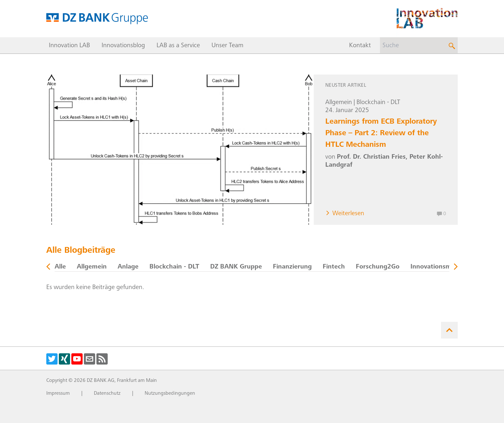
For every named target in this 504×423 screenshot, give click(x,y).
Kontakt (360, 46)
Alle (60, 267)
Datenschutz (107, 393)
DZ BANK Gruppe (236, 267)
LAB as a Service (178, 46)
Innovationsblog (123, 46)
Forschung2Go (378, 267)
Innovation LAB (69, 46)
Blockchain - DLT (378, 103)
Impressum (58, 393)
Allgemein (339, 103)
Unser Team (227, 46)
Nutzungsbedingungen (170, 393)
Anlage (128, 267)
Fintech (334, 267)
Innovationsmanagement (448, 267)
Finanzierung (292, 267)
